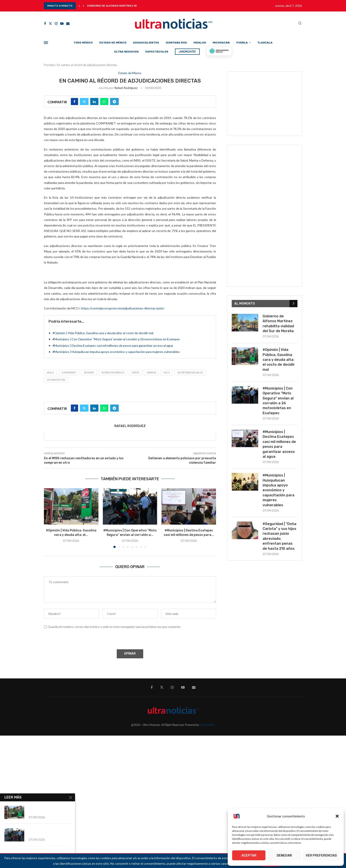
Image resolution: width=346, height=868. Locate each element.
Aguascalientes (146, 43)
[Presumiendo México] (219, 51)
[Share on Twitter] (84, 102)
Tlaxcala (265, 43)
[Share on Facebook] (74, 102)
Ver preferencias (321, 855)
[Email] (68, 24)
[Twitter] (50, 24)
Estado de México (113, 43)
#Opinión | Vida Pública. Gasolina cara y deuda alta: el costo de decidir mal (103, 333)
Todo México (83, 43)
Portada (49, 65)
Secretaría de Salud (190, 372)
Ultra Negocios (126, 52)
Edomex (89, 372)
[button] (337, 816)
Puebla (242, 43)
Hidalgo (200, 43)
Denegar (284, 855)
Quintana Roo (176, 43)
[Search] (300, 24)
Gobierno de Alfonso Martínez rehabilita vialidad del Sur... (132, 6)
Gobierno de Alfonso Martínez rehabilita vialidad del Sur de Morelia (278, 324)
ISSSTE (135, 372)
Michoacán (221, 43)
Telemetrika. (208, 725)
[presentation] (77, 640)
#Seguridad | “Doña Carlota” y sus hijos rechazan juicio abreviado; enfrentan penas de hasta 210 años (279, 536)
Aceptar (249, 855)
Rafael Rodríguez (126, 88)
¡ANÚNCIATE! (187, 52)
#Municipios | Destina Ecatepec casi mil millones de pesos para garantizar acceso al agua (113, 346)
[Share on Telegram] (114, 102)
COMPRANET (69, 372)
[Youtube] (62, 24)
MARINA (151, 372)
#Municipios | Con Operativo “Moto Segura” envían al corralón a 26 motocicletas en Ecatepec (116, 339)
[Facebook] (45, 24)
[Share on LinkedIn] (94, 102)
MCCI (167, 372)
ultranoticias (56, 380)
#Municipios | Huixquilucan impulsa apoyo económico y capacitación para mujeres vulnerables (116, 352)
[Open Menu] (46, 43)
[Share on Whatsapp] (104, 102)
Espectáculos (157, 52)
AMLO (50, 372)
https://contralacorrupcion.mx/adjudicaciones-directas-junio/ (123, 308)
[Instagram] (56, 24)
